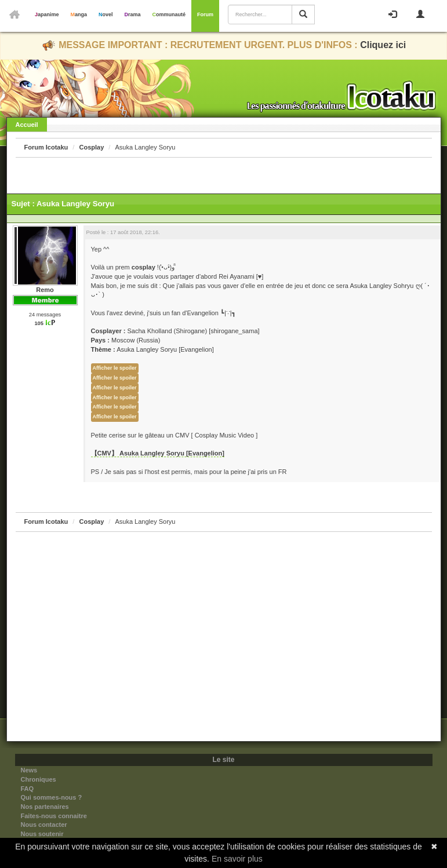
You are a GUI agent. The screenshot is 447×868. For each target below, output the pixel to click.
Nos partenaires (45, 807)
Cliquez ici (383, 45)
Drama (133, 14)
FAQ (28, 789)
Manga (79, 14)
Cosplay (91, 147)
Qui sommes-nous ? (52, 797)
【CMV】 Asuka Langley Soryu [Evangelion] (158, 453)
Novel (106, 14)
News (29, 770)
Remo (45, 290)
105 (39, 323)
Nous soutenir (42, 834)
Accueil (27, 125)
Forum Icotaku (46, 147)
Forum (205, 14)
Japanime (47, 14)
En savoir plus (237, 859)
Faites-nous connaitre (54, 816)
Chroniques (39, 779)
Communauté (169, 14)
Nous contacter (44, 825)
